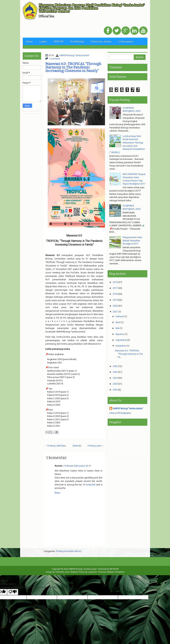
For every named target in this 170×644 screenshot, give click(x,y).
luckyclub (91, 485)
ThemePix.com (62, 572)
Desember (121, 346)
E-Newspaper (126, 41)
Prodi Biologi (77, 41)
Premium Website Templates (111, 572)
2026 (115, 390)
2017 (115, 288)
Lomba (43, 41)
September (121, 340)
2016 (115, 282)
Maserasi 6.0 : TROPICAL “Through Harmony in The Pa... (129, 354)
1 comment (54, 59)
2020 (115, 306)
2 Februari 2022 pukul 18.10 (77, 466)
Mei (117, 328)
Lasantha (92, 572)
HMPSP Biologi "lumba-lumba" (75, 55)
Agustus (120, 334)
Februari (120, 316)
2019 (115, 300)
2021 (115, 312)
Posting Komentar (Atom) (69, 551)
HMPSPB (58, 41)
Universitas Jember (101, 41)
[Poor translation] (13, 592)
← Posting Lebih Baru (55, 446)
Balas (57, 493)
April (118, 322)
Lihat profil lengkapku (120, 413)
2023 (115, 372)
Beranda (77, 446)
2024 (115, 378)
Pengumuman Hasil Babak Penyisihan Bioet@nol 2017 (132, 241)
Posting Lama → (96, 446)
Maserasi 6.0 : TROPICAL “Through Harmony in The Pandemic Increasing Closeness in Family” (73, 67)
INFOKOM (114, 569)
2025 (115, 384)
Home (29, 41)
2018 (115, 294)
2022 (115, 366)
